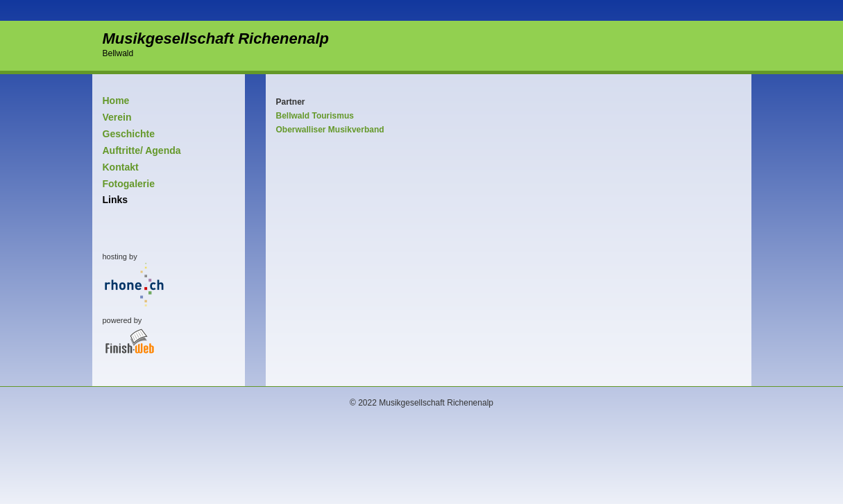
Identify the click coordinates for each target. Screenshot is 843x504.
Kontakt (121, 167)
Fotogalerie (129, 184)
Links (116, 200)
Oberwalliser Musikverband (330, 130)
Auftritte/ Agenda (142, 150)
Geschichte (129, 134)
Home (116, 101)
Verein (117, 117)
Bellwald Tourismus (315, 116)
